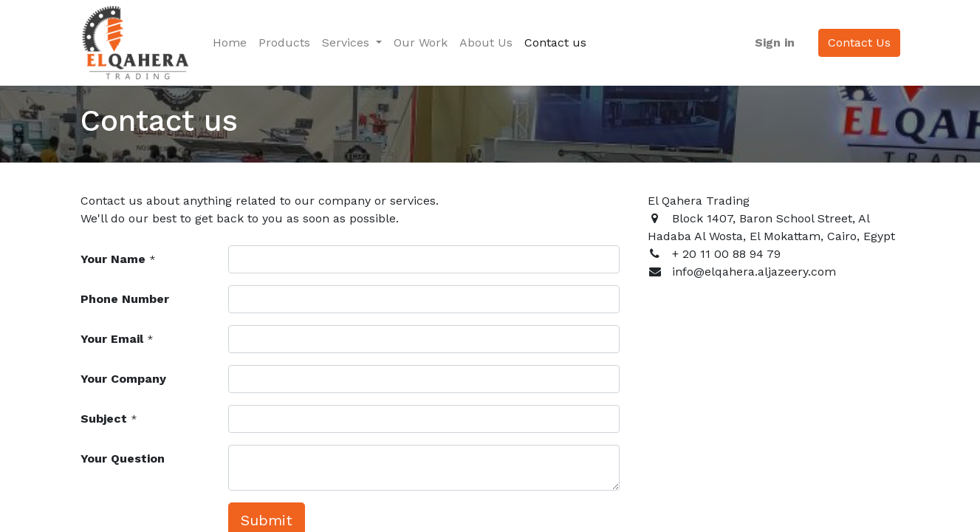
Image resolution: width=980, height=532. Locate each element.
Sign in (775, 42)
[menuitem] (230, 43)
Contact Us (859, 42)
